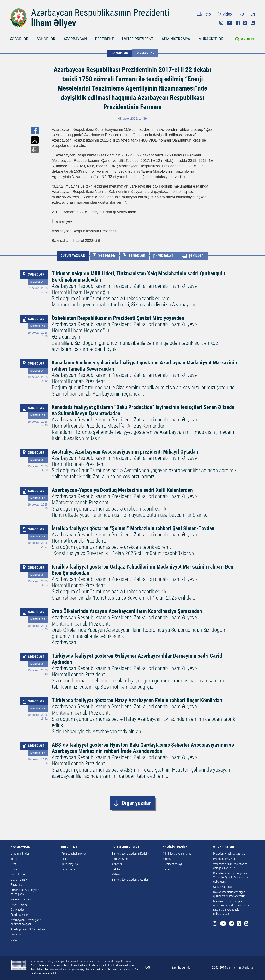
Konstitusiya (18, 874)
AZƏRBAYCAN (75, 39)
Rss (253, 23)
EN (253, 14)
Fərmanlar (145, 53)
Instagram (221, 23)
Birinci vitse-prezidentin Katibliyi (131, 854)
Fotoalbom (17, 934)
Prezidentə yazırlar (224, 859)
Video (227, 14)
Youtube (230, 23)
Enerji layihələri (20, 915)
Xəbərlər (117, 864)
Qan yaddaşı (18, 910)
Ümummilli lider (20, 854)
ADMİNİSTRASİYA (176, 39)
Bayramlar (17, 885)
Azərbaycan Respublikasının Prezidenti (100, 13)
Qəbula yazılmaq (223, 887)
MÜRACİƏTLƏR (211, 39)
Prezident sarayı (172, 864)
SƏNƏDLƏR (46, 39)
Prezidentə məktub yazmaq (229, 854)
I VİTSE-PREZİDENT (138, 39)
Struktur (168, 859)
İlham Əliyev (54, 23)
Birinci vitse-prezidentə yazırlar (130, 880)
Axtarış (247, 39)
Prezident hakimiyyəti (74, 854)
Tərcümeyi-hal (70, 864)
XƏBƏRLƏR (19, 39)
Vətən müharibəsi (21, 899)
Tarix (14, 859)
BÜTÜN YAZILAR (73, 256)
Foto (207, 14)
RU (242, 14)
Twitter (245, 23)
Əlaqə (166, 869)
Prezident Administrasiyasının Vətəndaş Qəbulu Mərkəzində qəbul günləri (231, 877)
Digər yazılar (136, 803)
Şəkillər (116, 869)
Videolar (117, 874)
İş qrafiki (67, 859)
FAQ (147, 967)
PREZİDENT (104, 39)
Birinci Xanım (69, 869)
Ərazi (14, 864)
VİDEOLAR (166, 256)
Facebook (238, 23)
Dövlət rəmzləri (20, 880)
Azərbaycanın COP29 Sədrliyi (28, 929)
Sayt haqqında (181, 967)
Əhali (14, 869)
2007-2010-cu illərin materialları (233, 967)
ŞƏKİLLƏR (196, 256)
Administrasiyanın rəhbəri (178, 854)
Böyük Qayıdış (19, 904)
